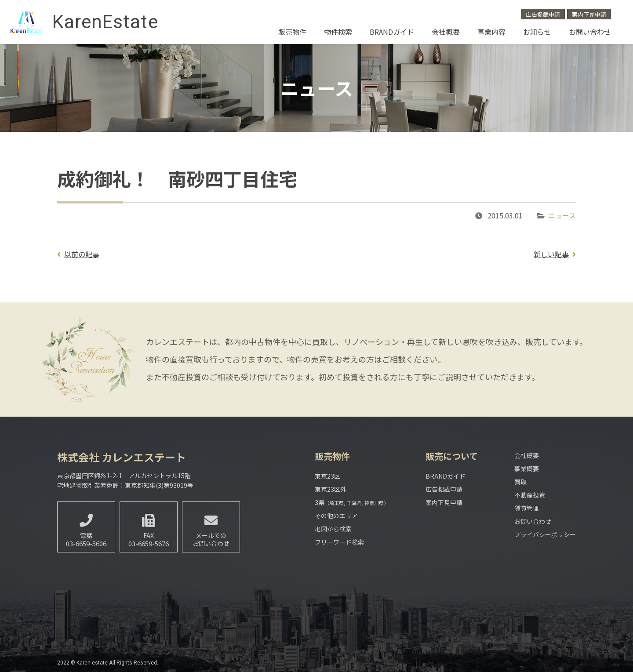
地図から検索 (333, 529)
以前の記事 (82, 254)
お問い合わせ (590, 32)
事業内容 (491, 32)
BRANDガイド (392, 32)
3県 (352, 502)
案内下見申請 (589, 14)
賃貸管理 (527, 508)
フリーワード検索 (339, 542)
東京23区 (327, 476)
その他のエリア (336, 516)
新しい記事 (551, 254)
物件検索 (338, 32)
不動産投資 (530, 495)
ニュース (562, 215)
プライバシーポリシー (545, 534)
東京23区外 (331, 489)
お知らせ (537, 32)
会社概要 (446, 32)
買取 (520, 482)
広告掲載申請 (543, 14)
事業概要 (527, 469)
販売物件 (292, 32)
